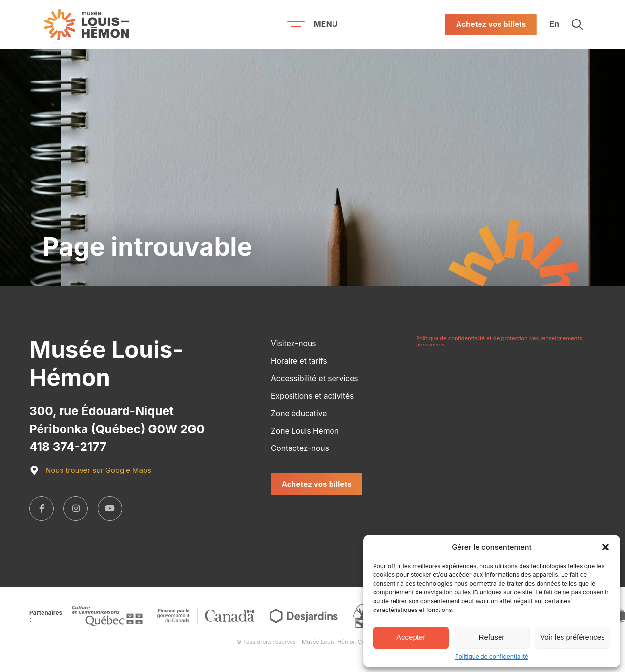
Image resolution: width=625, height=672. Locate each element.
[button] (605, 547)
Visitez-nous (294, 343)
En (554, 24)
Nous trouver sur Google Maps (90, 470)
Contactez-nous (300, 448)
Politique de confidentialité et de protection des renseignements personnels (499, 342)
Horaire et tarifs (299, 361)
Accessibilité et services (315, 378)
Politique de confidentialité (492, 657)
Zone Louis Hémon (305, 431)
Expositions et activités (312, 396)
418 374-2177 (68, 447)
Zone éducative (299, 414)
